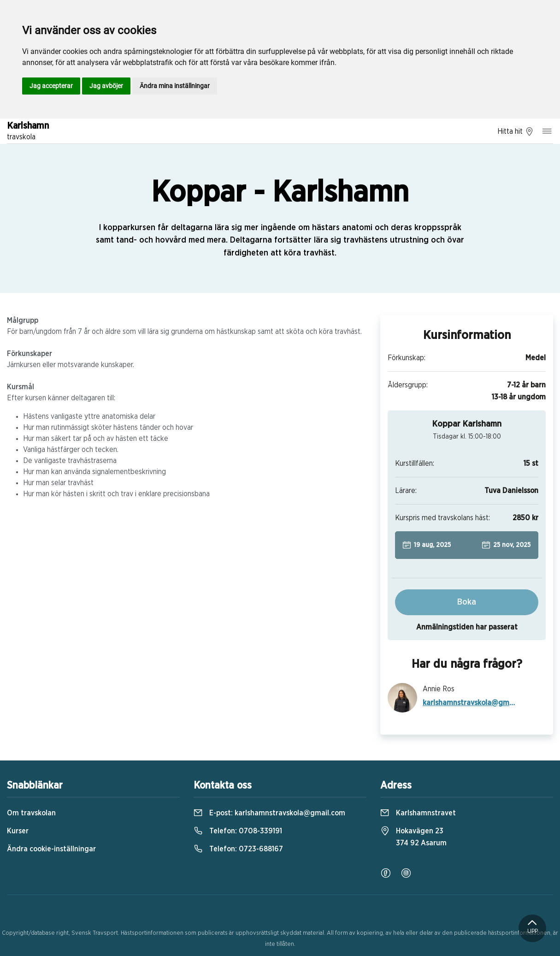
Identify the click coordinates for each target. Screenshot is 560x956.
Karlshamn (28, 132)
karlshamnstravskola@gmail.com (470, 703)
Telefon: (238, 831)
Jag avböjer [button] (106, 86)
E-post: (269, 813)
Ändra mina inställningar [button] (175, 86)
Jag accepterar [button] (51, 86)
